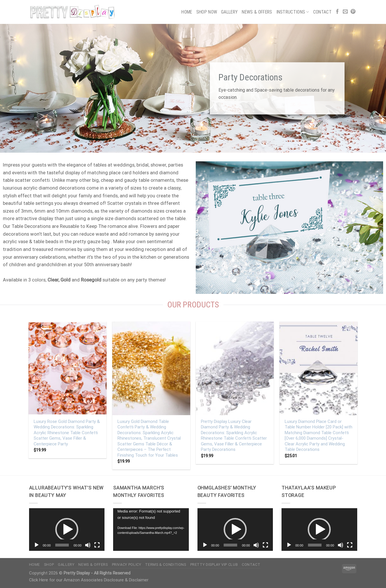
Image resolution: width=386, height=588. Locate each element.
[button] (67, 530)
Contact (322, 12)
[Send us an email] (345, 12)
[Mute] (88, 545)
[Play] (37, 545)
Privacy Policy (127, 565)
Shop (49, 565)
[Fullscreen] (97, 545)
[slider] (62, 545)
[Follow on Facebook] (337, 12)
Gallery (229, 12)
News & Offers (257, 12)
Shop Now (207, 12)
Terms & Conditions (166, 565)
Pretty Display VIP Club (214, 565)
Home (187, 12)
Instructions (293, 12)
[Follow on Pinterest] (353, 12)
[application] (67, 530)
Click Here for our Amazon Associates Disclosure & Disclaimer (89, 580)
